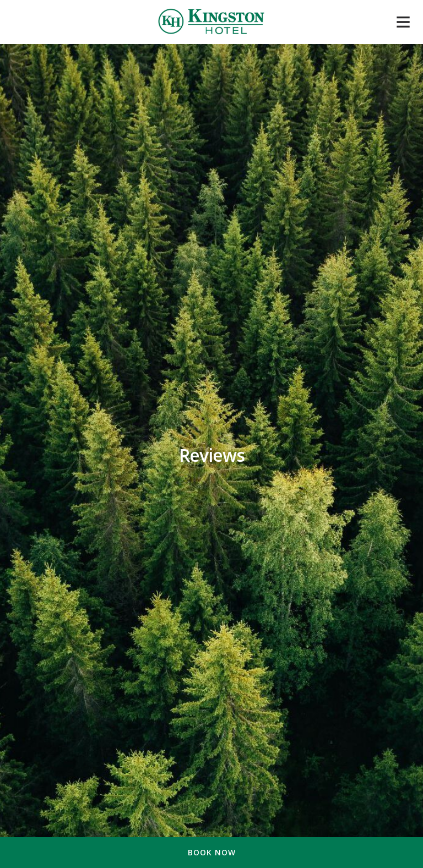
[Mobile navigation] (403, 24)
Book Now (212, 852)
